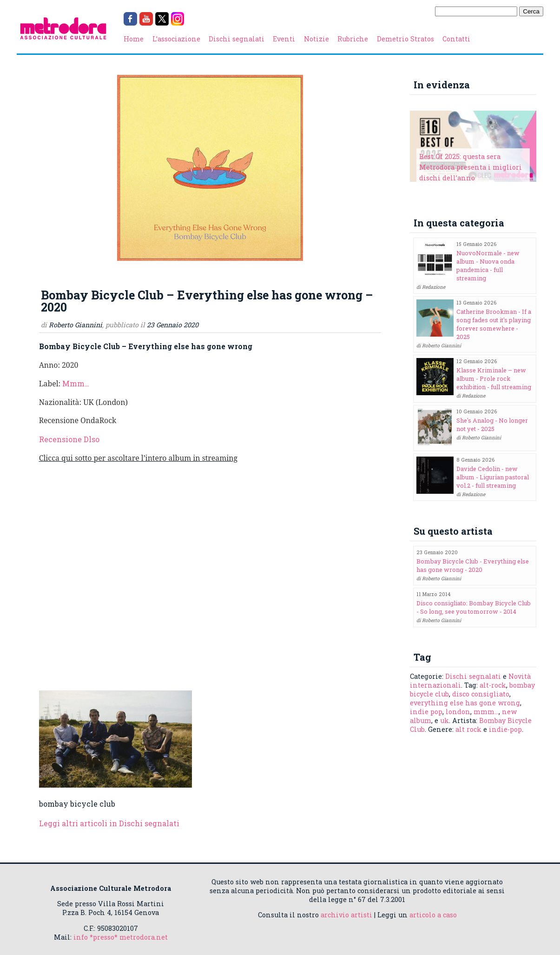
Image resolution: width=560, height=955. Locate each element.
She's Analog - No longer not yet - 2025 (492, 424)
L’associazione (176, 39)
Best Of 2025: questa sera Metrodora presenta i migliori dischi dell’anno (471, 167)
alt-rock (493, 685)
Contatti (456, 39)
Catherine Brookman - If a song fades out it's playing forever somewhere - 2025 (494, 324)
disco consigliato (481, 694)
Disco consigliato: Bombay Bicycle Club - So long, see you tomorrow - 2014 (474, 607)
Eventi (284, 39)
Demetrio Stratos (405, 39)
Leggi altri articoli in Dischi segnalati (109, 823)
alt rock (468, 729)
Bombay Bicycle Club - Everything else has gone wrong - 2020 (473, 565)
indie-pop (505, 729)
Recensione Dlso (69, 439)
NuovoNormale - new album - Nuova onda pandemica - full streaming (488, 265)
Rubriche (353, 39)
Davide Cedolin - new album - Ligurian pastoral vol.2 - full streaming (493, 477)
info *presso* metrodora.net (121, 937)
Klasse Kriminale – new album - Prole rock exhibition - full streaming (494, 378)
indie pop (426, 712)
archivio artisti (346, 915)
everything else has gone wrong (465, 703)
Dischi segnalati (237, 39)
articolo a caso (433, 915)
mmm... (486, 712)
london (458, 712)
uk (445, 720)
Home (134, 39)
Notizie (316, 39)
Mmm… (76, 383)
